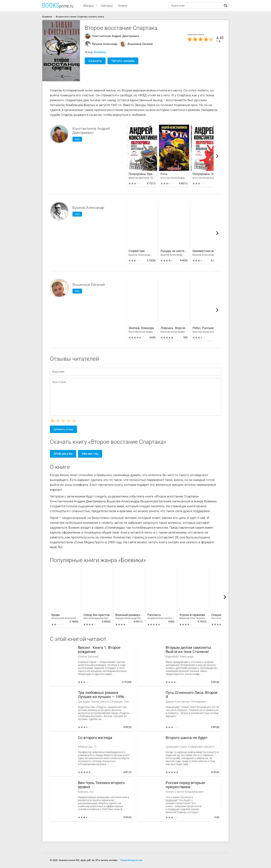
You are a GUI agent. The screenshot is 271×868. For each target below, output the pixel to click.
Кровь (65, 617)
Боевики (100, 52)
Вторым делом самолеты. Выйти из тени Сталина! (189, 650)
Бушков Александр (105, 44)
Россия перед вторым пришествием (185, 785)
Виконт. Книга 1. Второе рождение (99, 650)
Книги (123, 6)
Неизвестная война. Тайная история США (206, 251)
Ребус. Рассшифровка (206, 328)
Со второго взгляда (95, 738)
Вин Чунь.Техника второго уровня (101, 785)
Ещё (77, 139)
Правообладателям (131, 860)
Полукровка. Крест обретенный (142, 174)
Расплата (161, 617)
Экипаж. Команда (141, 328)
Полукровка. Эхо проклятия (206, 174)
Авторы (107, 6)
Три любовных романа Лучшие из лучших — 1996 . (102, 695)
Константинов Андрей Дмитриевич (116, 36)
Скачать (95, 61)
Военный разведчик (129, 617)
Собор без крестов (97, 617)
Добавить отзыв (63, 429)
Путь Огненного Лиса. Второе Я (192, 695)
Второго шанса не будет (187, 738)
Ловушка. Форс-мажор (174, 328)
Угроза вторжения (193, 617)
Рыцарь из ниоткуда (174, 251)
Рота (164, 174)
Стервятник (137, 251)
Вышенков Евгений (140, 44)
